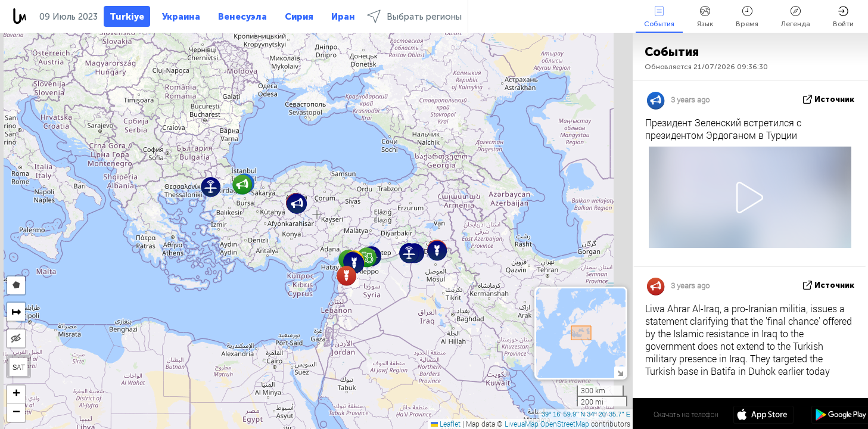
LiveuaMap (522, 424)
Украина (181, 17)
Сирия (299, 17)
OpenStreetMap (565, 424)
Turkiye (127, 17)
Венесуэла (242, 17)
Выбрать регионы (414, 16)
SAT (19, 367)
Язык (705, 17)
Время (747, 17)
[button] (367, 257)
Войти (843, 17)
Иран (343, 17)
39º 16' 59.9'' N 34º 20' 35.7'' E (586, 414)
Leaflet (446, 424)
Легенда (796, 17)
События (659, 17)
